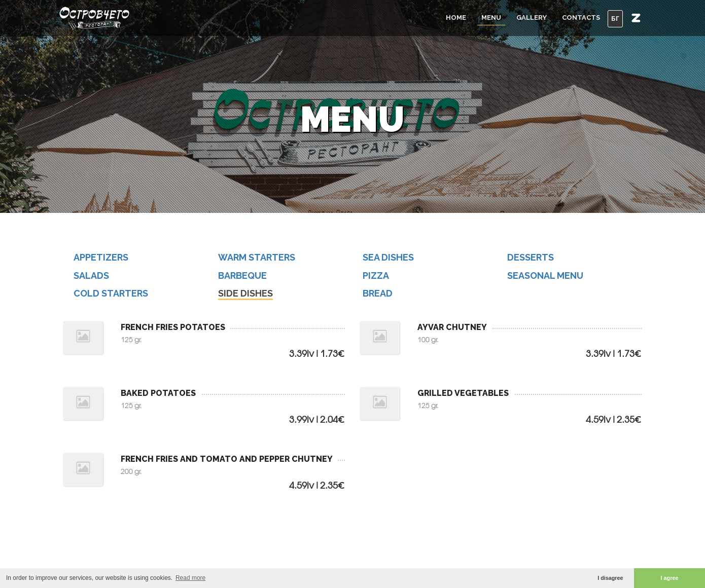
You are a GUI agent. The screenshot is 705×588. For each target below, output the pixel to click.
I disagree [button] (610, 578)
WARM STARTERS (257, 257)
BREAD (378, 293)
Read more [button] (190, 578)
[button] (636, 18)
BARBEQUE (242, 275)
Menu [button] (491, 17)
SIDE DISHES (245, 293)
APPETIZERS (101, 257)
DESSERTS (531, 257)
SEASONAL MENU (545, 275)
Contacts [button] (581, 17)
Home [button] (456, 17)
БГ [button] (615, 19)
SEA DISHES (388, 257)
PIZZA (376, 275)
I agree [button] (670, 578)
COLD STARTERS (111, 293)
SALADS (91, 275)
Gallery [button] (532, 17)
